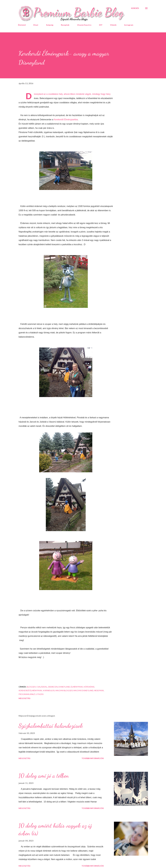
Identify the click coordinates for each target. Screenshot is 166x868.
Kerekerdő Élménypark (30, 690)
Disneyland (64, 687)
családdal (42, 687)
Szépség (50, 25)
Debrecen (53, 687)
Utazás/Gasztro (84, 25)
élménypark (77, 687)
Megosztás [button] (24, 698)
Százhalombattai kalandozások (51, 726)
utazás (40, 694)
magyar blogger (64, 690)
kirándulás (49, 690)
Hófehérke (89, 687)
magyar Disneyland (83, 690)
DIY (101, 25)
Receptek (65, 25)
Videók (113, 25)
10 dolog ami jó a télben (44, 776)
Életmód (22, 25)
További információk (93, 758)
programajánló (27, 694)
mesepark (99, 690)
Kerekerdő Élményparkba (66, 120)
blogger (31, 687)
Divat (36, 25)
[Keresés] (135, 8)
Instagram (129, 25)
